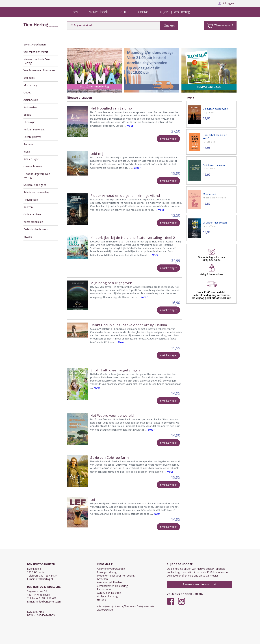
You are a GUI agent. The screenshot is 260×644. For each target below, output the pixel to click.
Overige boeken (33, 166)
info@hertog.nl (44, 579)
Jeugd (27, 152)
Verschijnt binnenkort (36, 52)
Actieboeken (31, 100)
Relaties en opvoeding (36, 192)
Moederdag (30, 85)
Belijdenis (29, 78)
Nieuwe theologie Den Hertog (37, 61)
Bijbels (27, 115)
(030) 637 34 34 (212, 260)
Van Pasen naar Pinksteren (39, 70)
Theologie (29, 122)
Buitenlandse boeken (36, 229)
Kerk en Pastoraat (34, 129)
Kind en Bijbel (31, 159)
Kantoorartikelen (33, 222)
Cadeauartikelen (33, 214)
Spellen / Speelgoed (35, 185)
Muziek (28, 237)
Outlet (27, 92)
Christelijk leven (32, 137)
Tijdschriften (31, 200)
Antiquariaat (31, 107)
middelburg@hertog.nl (48, 602)
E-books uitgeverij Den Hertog (37, 176)
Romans (28, 144)
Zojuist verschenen (35, 44)
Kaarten (28, 207)
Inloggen (226, 3)
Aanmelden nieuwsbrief (199, 584)
